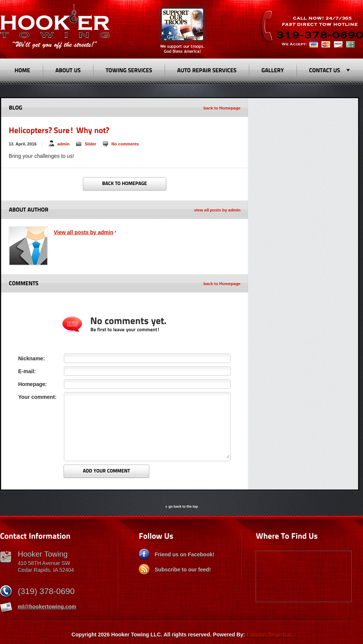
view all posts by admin (217, 210)
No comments (125, 144)
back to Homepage (222, 108)
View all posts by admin (84, 232)
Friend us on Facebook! (185, 554)
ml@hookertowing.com (47, 607)
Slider (91, 144)
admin (64, 144)
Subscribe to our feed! (183, 570)
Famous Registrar (269, 635)
